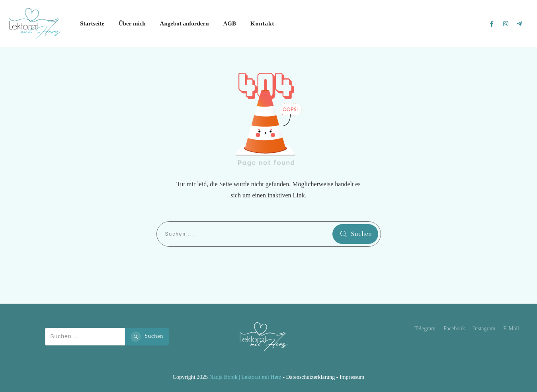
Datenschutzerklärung (310, 377)
